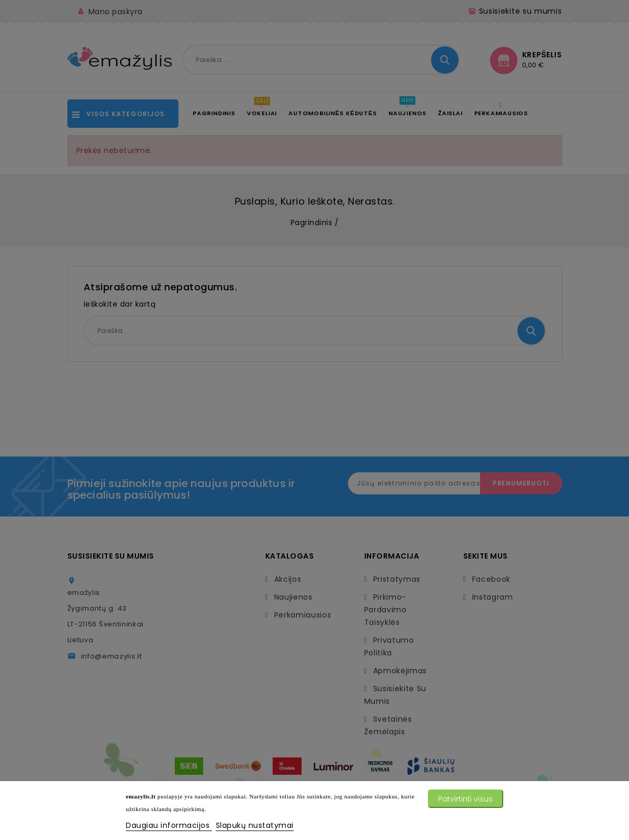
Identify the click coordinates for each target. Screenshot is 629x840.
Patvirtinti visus (465, 799)
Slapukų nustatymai (255, 825)
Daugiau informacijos (169, 825)
